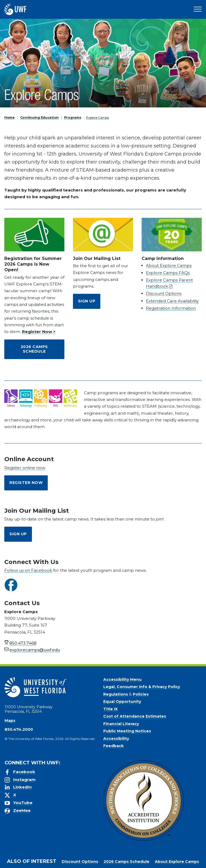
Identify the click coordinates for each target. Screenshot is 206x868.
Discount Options (164, 293)
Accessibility (116, 739)
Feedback (113, 746)
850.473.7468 (23, 643)
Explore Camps (97, 117)
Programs (73, 117)
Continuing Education (39, 117)
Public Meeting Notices (127, 731)
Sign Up (87, 301)
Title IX (111, 709)
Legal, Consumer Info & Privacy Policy (142, 687)
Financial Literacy (121, 724)
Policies (141, 694)
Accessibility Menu (122, 679)
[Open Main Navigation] (198, 9)
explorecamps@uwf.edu (35, 650)
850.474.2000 (19, 729)
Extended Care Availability (172, 301)
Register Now (26, 483)
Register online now (25, 468)
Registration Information (171, 308)
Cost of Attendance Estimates (135, 716)
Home (10, 117)
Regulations (116, 694)
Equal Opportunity (122, 701)
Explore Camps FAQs (168, 273)
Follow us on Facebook (28, 570)
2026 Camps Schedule (34, 349)
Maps (10, 721)
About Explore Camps (169, 265)
